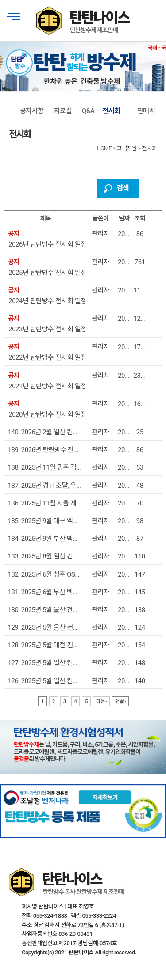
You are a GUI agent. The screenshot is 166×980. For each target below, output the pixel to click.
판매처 (146, 111)
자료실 (63, 111)
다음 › (101, 701)
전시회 (111, 111)
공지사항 (32, 111)
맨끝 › (120, 701)
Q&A (88, 111)
